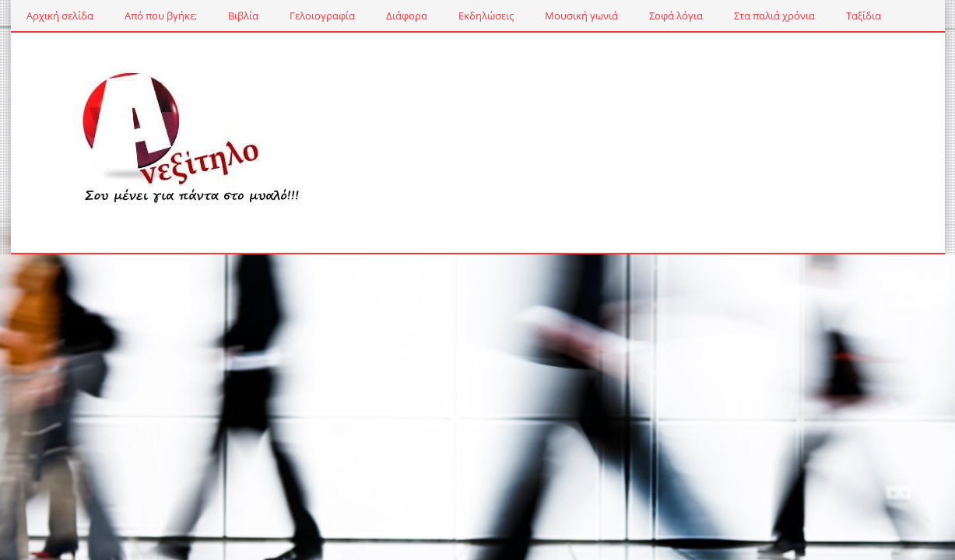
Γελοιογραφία (322, 16)
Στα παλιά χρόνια (774, 16)
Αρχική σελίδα (60, 16)
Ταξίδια (864, 16)
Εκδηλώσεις (486, 16)
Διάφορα (407, 16)
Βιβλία (243, 16)
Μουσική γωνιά (581, 16)
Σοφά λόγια (676, 16)
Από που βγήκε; (161, 16)
